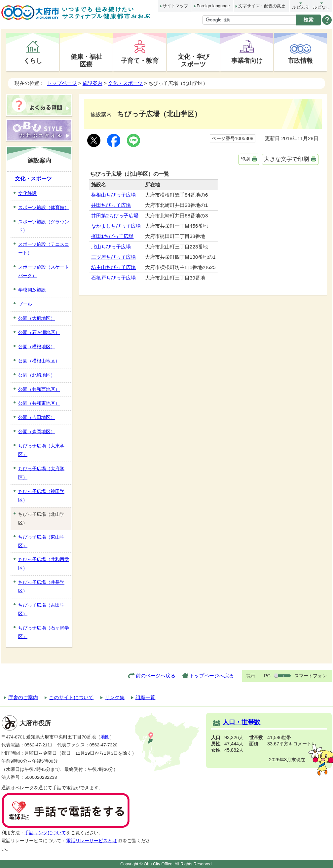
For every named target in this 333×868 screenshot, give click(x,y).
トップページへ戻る (212, 676)
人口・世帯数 (241, 722)
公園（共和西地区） (39, 389)
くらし (33, 60)
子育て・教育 (140, 60)
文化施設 (27, 193)
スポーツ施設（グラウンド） (44, 226)
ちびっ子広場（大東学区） (41, 450)
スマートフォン (311, 676)
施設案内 (92, 83)
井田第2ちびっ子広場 (115, 216)
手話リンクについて (45, 833)
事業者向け (247, 60)
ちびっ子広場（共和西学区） (44, 564)
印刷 (245, 159)
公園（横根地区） (37, 347)
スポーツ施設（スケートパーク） (44, 271)
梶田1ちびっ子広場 (112, 236)
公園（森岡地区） (37, 432)
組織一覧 (145, 697)
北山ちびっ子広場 (111, 247)
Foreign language (213, 6)
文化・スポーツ (125, 83)
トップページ (62, 83)
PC (267, 676)
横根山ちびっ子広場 (113, 195)
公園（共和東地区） (39, 403)
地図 (105, 737)
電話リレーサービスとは (94, 841)
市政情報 (300, 60)
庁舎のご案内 (23, 697)
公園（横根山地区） (39, 361)
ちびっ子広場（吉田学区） (41, 609)
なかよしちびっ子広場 (116, 226)
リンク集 (115, 697)
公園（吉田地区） (37, 417)
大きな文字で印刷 (286, 159)
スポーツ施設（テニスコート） (44, 248)
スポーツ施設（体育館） (44, 208)
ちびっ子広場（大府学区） (41, 473)
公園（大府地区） (37, 318)
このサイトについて (71, 697)
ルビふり (301, 7)
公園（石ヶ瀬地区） (39, 332)
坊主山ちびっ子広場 (113, 267)
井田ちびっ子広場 (111, 205)
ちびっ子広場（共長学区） (41, 586)
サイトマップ (175, 6)
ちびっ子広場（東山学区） (41, 541)
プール (25, 304)
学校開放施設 (32, 290)
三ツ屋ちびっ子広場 (113, 257)
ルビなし (321, 7)
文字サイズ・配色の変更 (262, 6)
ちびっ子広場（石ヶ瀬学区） (44, 632)
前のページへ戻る (156, 676)
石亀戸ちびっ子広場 (113, 278)
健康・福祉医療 (86, 60)
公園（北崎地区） (37, 375)
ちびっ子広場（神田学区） (41, 496)
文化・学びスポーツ (193, 60)
